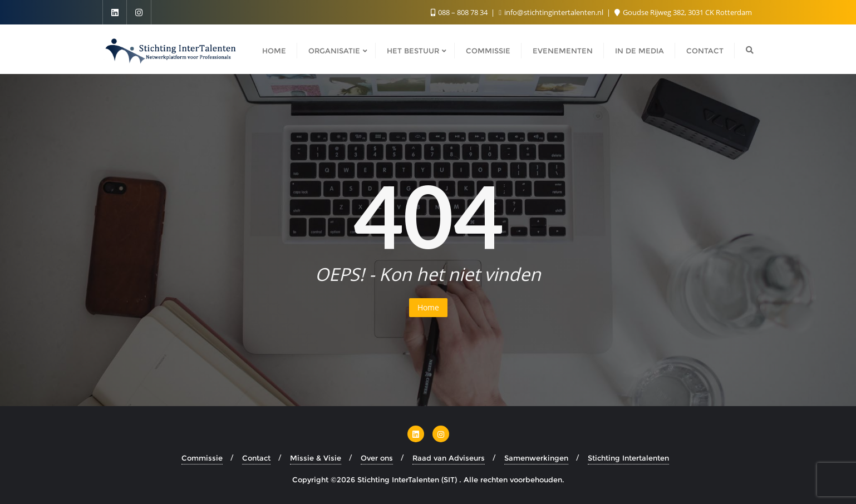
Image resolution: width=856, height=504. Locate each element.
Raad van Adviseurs (449, 458)
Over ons (377, 458)
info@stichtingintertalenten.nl (552, 12)
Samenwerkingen (536, 458)
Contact (256, 458)
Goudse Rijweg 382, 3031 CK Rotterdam (683, 12)
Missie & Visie (316, 458)
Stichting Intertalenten (628, 458)
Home (428, 307)
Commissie (202, 458)
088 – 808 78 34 (460, 12)
